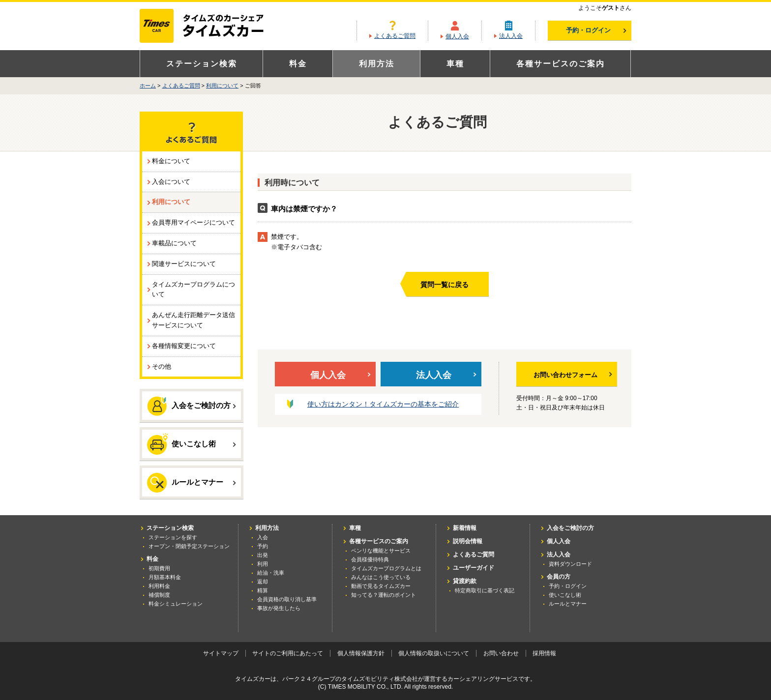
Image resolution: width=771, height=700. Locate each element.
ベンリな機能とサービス (381, 551)
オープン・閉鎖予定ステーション (189, 546)
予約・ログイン (596, 30)
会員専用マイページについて (193, 222)
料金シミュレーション (176, 604)
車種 (455, 64)
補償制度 (159, 595)
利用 (263, 564)
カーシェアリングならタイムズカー (210, 27)
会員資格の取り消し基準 (287, 599)
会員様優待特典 (370, 559)
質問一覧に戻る (445, 285)
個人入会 (457, 36)
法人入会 (511, 36)
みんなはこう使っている (381, 577)
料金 (298, 64)
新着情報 (465, 528)
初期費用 (159, 568)
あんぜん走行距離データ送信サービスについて (193, 320)
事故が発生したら (279, 608)
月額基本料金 (165, 577)
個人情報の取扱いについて (434, 653)
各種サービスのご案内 (561, 64)
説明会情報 (468, 541)
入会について (171, 182)
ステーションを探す (173, 537)
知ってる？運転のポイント (384, 595)
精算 (263, 590)
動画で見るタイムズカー (381, 586)
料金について (171, 161)
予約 (263, 546)
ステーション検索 (202, 64)
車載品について (174, 243)
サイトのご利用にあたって (288, 653)
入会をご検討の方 (192, 406)
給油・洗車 (271, 573)
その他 (162, 366)
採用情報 (544, 653)
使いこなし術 (192, 443)
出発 (263, 555)
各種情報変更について (184, 346)
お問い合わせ (501, 653)
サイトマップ (221, 653)
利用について (222, 86)
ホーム (148, 86)
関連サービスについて (184, 264)
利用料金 (159, 586)
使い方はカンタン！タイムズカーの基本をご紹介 (383, 404)
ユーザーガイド (474, 568)
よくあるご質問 (395, 36)
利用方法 (377, 64)
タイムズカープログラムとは (386, 568)
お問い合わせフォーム (573, 375)
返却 (263, 582)
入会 (263, 537)
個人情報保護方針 (361, 653)
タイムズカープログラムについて (193, 290)
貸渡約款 (465, 581)
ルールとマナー (192, 483)
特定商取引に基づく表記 (485, 590)
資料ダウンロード (570, 564)
